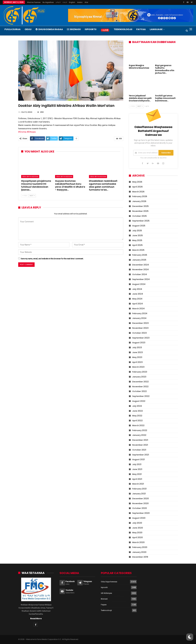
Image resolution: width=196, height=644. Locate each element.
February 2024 (140, 313)
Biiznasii (74, 29)
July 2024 (137, 289)
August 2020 (139, 518)
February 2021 (139, 489)
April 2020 (138, 537)
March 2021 (138, 484)
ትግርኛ (65, 2)
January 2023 (139, 377)
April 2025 (137, 245)
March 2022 (138, 425)
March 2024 (138, 309)
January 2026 (139, 201)
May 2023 (137, 357)
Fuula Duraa (13, 29)
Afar (86, 2)
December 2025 (140, 206)
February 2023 (140, 372)
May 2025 (137, 240)
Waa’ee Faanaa (34, 2)
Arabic (80, 2)
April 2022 (137, 421)
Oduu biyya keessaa (30, 177)
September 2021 (141, 455)
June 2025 (138, 235)
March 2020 (138, 542)
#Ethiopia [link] (31, 132)
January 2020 (139, 552)
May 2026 (137, 182)
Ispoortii (91, 29)
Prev (25, 196)
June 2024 (138, 294)
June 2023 (138, 352)
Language (156, 29)
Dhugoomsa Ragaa (49, 29)
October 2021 (139, 450)
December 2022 (140, 382)
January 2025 (139, 260)
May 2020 (137, 533)
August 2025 (139, 226)
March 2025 (138, 250)
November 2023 (140, 328)
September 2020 (141, 513)
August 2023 (139, 343)
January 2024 (139, 318)
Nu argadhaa (48, 2)
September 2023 (141, 338)
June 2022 (138, 411)
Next (32, 196)
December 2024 (141, 265)
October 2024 (140, 274)
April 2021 (137, 479)
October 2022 (139, 391)
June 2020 (138, 528)
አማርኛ (58, 2)
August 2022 (139, 401)
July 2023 (137, 347)
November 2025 (140, 211)
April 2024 (138, 304)
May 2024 (137, 299)
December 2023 (140, 323)
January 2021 (139, 494)
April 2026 (137, 187)
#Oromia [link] (22, 132)
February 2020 (140, 547)
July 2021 (137, 464)
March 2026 (138, 192)
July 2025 (137, 231)
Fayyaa (141, 29)
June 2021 (137, 469)
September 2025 (141, 221)
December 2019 (140, 557)
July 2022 (137, 406)
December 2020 (141, 499)
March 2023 (138, 367)
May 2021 (137, 474)
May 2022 (137, 416)
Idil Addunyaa (106, 593)
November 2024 (140, 269)
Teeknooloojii (123, 29)
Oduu (28, 29)
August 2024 (139, 284)
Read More (36, 618)
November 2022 (140, 386)
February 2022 (140, 430)
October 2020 (140, 508)
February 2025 (140, 255)
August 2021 (138, 459)
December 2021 (140, 440)
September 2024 (141, 279)
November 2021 (140, 445)
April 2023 (137, 362)
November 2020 (140, 503)
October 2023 (139, 333)
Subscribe (166, 153)
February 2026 (140, 196)
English (72, 2)
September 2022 (141, 396)
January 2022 (139, 435)
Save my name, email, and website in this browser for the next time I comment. (52, 259)
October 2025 (139, 216)
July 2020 (137, 523)
